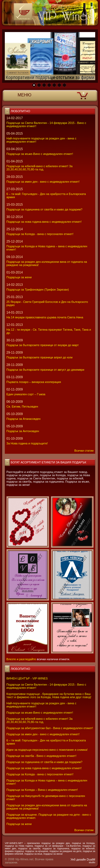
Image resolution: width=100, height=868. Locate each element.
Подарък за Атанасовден (23, 419)
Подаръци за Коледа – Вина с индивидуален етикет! (42, 790)
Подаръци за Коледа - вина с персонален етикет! (40, 774)
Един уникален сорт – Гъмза (26, 394)
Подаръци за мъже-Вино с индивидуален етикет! (40, 713)
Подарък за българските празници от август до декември (45, 370)
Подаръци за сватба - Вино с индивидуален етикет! (41, 756)
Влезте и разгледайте (21, 659)
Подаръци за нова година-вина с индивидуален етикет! (44, 768)
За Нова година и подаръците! (27, 443)
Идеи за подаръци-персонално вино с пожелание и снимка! (47, 750)
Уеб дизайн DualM (83, 861)
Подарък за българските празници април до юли (39, 357)
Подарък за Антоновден (23, 431)
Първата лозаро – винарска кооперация (34, 382)
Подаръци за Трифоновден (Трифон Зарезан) (38, 290)
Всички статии (84, 830)
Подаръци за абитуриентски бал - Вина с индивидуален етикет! (50, 728)
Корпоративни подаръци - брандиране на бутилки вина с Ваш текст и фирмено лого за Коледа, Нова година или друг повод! (49, 695)
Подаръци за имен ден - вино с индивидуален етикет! (43, 734)
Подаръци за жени (19, 824)
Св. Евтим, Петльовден (22, 406)
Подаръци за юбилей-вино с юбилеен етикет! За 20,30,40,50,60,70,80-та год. (39, 720)
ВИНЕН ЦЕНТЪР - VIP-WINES (27, 678)
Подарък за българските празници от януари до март (43, 345)
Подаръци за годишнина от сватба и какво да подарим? (44, 762)
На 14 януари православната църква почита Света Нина (45, 317)
